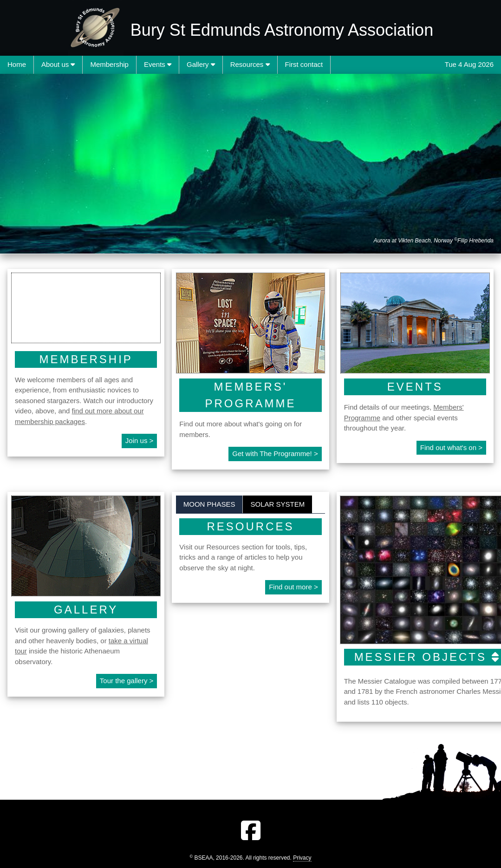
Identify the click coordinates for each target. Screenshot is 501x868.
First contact (304, 64)
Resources (250, 64)
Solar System (277, 504)
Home (17, 64)
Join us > (139, 441)
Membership (109, 64)
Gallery (201, 64)
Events (158, 64)
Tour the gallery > (127, 681)
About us (58, 64)
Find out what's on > (451, 447)
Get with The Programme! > (275, 454)
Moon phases (209, 504)
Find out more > (293, 587)
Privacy (302, 858)
